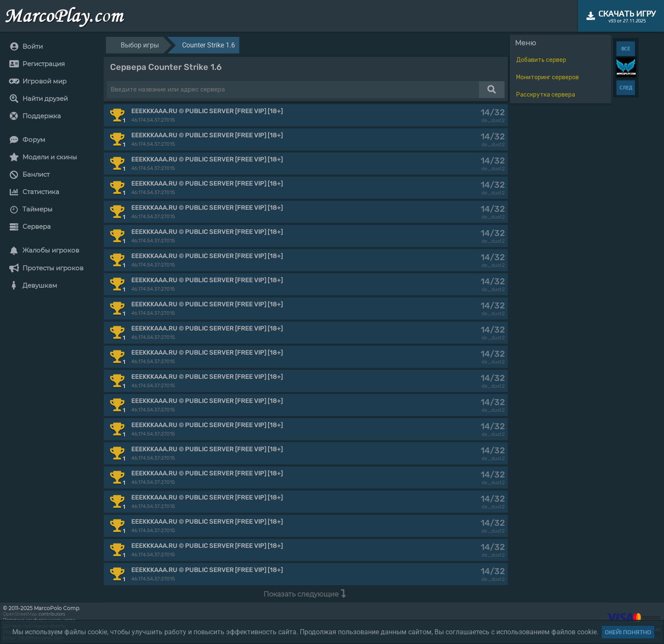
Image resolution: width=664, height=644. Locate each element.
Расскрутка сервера (546, 95)
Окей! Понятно (628, 632)
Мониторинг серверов (548, 77)
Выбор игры (140, 45)
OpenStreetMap (20, 614)
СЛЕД (626, 88)
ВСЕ (626, 49)
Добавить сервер (541, 60)
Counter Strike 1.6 (209, 45)
